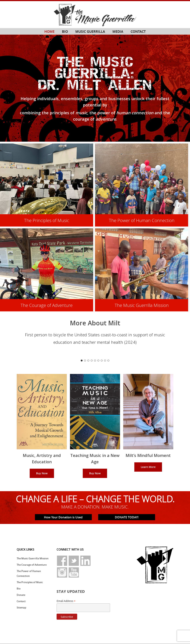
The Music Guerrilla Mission (33, 558)
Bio (19, 589)
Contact (21, 601)
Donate (21, 595)
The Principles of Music (30, 582)
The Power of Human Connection (29, 573)
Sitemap (21, 608)
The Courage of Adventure (32, 565)
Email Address (66, 601)
